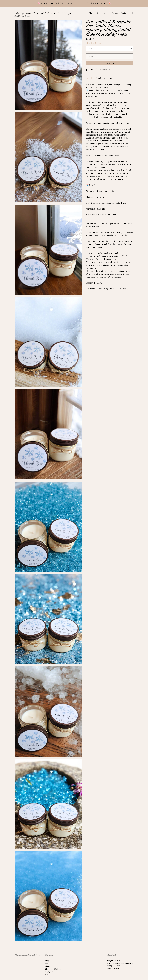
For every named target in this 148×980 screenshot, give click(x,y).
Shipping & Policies (104, 78)
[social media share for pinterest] (97, 70)
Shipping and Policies (53, 969)
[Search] (133, 14)
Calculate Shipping (94, 43)
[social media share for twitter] (92, 70)
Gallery (115, 13)
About (106, 13)
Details (90, 78)
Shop (91, 13)
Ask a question (105, 70)
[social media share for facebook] (87, 70)
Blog (99, 13)
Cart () (124, 13)
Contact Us (49, 972)
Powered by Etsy (113, 968)
